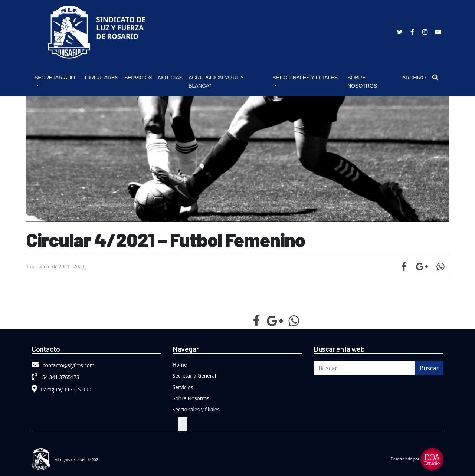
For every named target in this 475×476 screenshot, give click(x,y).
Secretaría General (194, 376)
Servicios (138, 78)
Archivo (414, 78)
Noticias (170, 78)
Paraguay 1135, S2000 (62, 389)
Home (180, 365)
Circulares (102, 78)
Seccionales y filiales (196, 409)
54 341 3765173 (55, 377)
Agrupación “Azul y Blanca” (216, 82)
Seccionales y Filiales (305, 78)
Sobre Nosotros (362, 82)
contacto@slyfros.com (63, 365)
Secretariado (55, 78)
